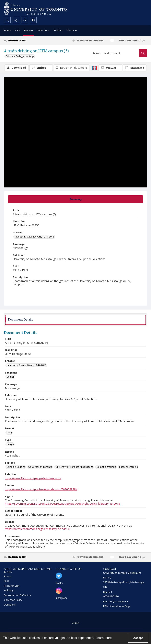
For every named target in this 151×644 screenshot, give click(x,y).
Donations (10, 605)
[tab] (75, 199)
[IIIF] (95, 68)
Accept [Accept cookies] (138, 638)
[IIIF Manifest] (135, 68)
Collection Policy (13, 600)
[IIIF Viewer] (110, 68)
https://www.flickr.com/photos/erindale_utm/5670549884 (41, 489)
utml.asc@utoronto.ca (116, 602)
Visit (17, 30)
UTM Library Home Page (117, 606)
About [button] (72, 31)
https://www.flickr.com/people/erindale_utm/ (33, 478)
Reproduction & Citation (17, 595)
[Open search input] (7, 20)
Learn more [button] (104, 638)
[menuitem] (75, 622)
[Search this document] (115, 53)
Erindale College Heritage (20, 56)
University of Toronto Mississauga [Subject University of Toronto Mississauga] (74, 467)
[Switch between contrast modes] (33, 20)
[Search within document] (143, 53)
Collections (43, 30)
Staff (6, 581)
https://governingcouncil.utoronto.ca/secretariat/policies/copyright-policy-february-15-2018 (62, 504)
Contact (75, 623)
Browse (28, 30)
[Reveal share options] (16, 20)
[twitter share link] (59, 576)
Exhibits (58, 30)
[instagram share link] (59, 591)
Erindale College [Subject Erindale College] (16, 467)
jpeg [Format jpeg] (9, 433)
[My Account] (25, 20)
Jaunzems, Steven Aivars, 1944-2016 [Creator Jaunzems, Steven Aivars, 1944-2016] (35, 237)
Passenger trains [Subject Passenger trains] (128, 467)
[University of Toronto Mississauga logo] (35, 8)
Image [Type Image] (10, 444)
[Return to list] (23, 40)
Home (7, 30)
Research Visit (12, 586)
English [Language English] (11, 377)
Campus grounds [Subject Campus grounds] (106, 467)
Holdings (9, 591)
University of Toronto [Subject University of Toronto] (40, 467)
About (7, 576)
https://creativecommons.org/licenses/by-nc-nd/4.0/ (38, 529)
